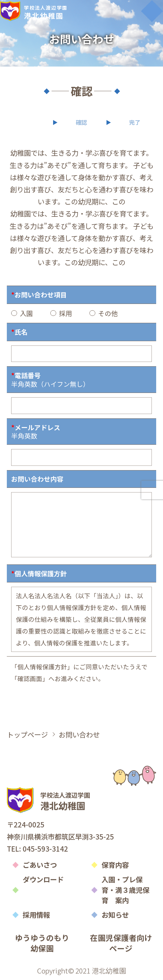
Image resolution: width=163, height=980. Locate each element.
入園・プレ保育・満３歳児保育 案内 (125, 890)
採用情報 (36, 915)
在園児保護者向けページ (121, 943)
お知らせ (115, 915)
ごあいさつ (40, 865)
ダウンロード (43, 879)
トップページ (27, 734)
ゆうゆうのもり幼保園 (42, 943)
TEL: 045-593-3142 (37, 849)
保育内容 (115, 865)
